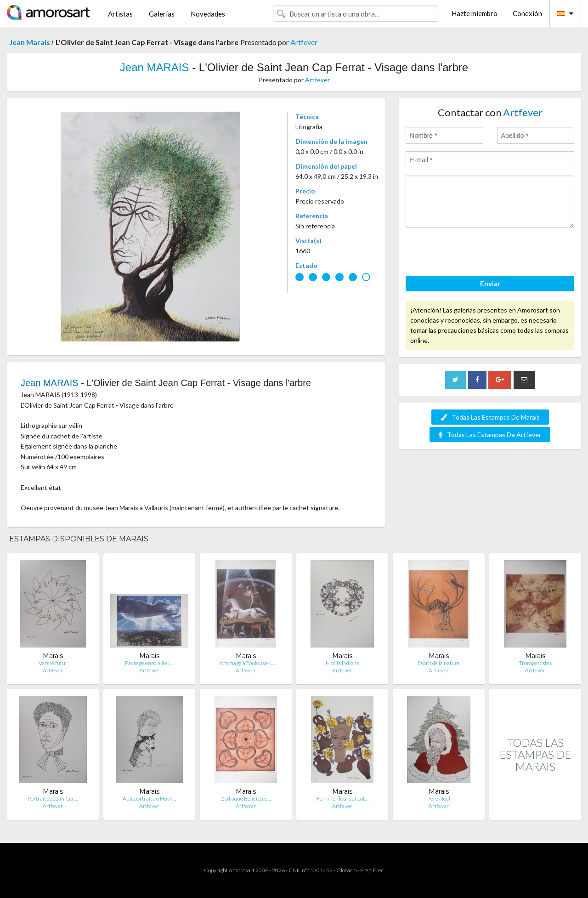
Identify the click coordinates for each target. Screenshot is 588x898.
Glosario (346, 870)
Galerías (162, 14)
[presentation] (475, 253)
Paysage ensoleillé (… (149, 663)
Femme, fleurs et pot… (342, 799)
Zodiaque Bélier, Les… (246, 799)
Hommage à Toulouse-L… (246, 663)
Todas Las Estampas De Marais (490, 417)
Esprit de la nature (439, 663)
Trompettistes (535, 663)
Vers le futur (53, 663)
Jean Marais (30, 42)
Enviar (490, 284)
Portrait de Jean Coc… (53, 799)
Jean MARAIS (156, 67)
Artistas (120, 14)
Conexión (527, 13)
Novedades (208, 14)
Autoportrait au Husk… (149, 799)
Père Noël (439, 799)
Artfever (304, 42)
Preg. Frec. (372, 870)
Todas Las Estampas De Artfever (490, 435)
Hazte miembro (475, 13)
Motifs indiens (342, 663)
